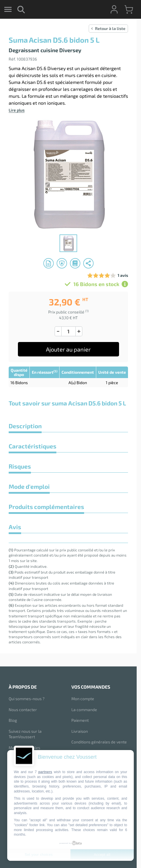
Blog (13, 720)
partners (45, 772)
